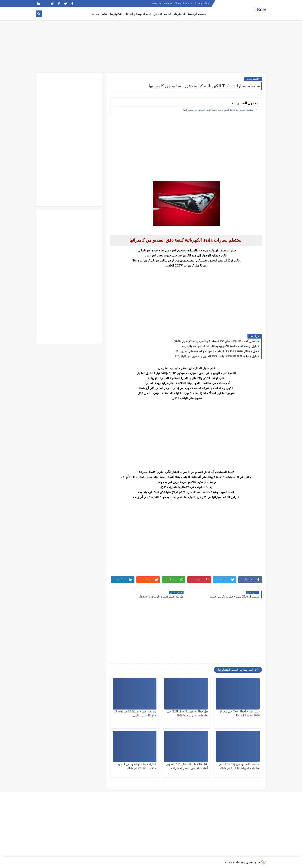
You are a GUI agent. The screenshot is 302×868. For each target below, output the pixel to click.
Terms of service (184, 3)
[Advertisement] (151, 40)
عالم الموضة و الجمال (138, 14)
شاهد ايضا (102, 14)
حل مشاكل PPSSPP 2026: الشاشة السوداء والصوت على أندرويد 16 (216, 351)
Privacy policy (202, 3)
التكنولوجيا (116, 14)
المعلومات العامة (175, 14)
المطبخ (158, 14)
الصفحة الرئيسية (198, 14)
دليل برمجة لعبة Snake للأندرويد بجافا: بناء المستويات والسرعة (219, 346)
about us (168, 3)
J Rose (260, 9)
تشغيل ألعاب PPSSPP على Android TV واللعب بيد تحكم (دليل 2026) (215, 341)
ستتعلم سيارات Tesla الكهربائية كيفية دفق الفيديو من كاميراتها (218, 110)
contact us (156, 3)
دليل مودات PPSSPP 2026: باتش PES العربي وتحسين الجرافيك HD (216, 356)
